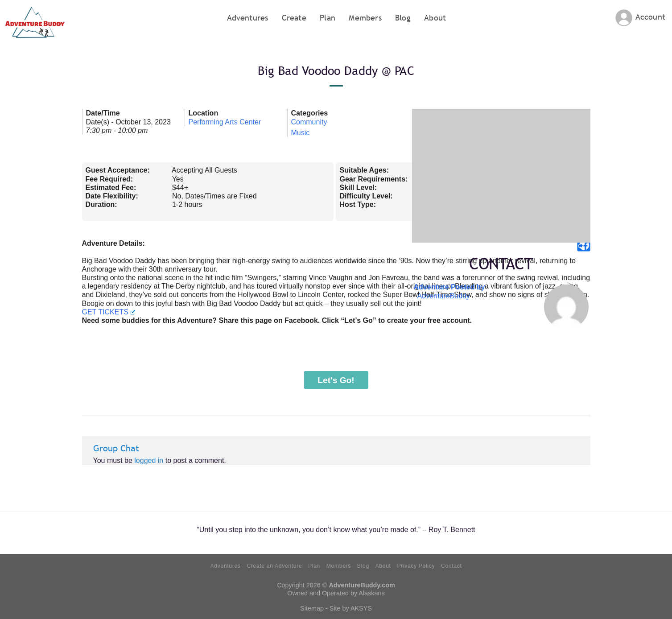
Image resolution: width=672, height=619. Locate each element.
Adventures (248, 18)
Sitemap (312, 608)
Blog (403, 18)
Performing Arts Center (225, 122)
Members (365, 18)
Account (650, 17)
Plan (328, 18)
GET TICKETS (109, 312)
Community (309, 122)
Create (294, 18)
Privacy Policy (416, 566)
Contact (451, 566)
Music (301, 133)
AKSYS (361, 608)
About (435, 18)
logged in (149, 460)
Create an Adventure (274, 566)
